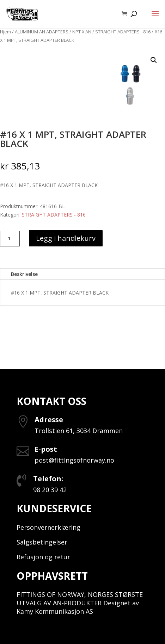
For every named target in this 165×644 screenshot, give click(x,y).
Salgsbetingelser (42, 542)
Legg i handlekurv (66, 238)
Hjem (5, 32)
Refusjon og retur (43, 557)
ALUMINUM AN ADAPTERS (42, 32)
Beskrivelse (24, 274)
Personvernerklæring (48, 527)
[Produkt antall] (10, 239)
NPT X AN (82, 32)
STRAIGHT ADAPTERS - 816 (123, 32)
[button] (154, 60)
